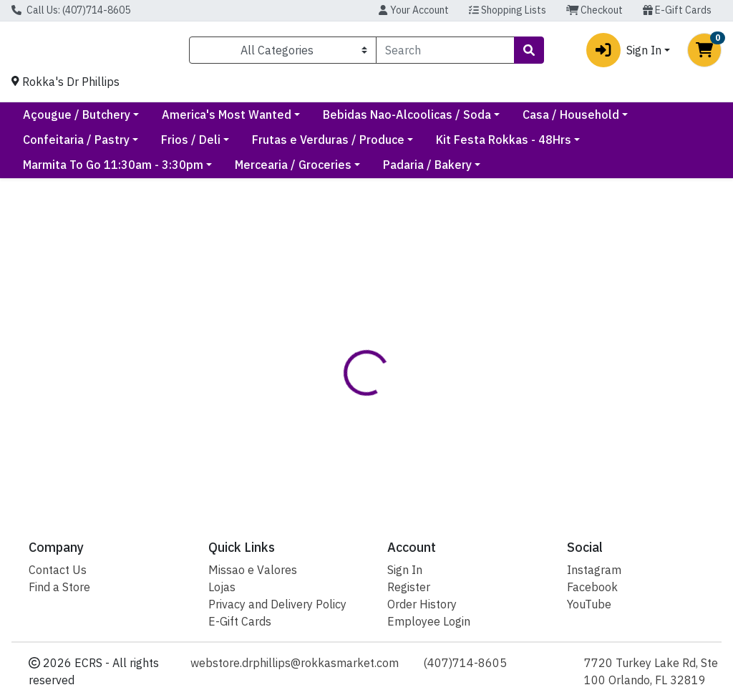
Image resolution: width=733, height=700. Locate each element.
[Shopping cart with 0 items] (704, 53)
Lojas (222, 587)
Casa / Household (71, 145)
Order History (422, 604)
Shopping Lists (508, 10)
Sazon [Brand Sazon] (465, 442)
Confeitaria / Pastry (204, 145)
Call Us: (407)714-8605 (71, 10)
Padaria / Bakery (427, 170)
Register (409, 587)
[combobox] (445, 53)
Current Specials (68, 120)
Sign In (405, 570)
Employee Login (429, 621)
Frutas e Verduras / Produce (456, 145)
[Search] (445, 53)
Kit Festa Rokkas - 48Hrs (632, 145)
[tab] (347, 389)
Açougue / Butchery (198, 120)
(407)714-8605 (465, 663)
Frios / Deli (319, 145)
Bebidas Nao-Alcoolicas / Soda (529, 120)
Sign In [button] (624, 53)
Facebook (592, 587)
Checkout (595, 10)
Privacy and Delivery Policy (277, 604)
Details (347, 389)
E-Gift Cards (677, 10)
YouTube (589, 604)
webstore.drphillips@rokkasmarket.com (295, 663)
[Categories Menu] (283, 53)
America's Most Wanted (348, 120)
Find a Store (59, 587)
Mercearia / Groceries (293, 170)
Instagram (594, 570)
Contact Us (58, 570)
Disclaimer (416, 389)
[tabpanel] (519, 448)
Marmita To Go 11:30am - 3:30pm (113, 170)
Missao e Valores (253, 570)
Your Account (413, 10)
